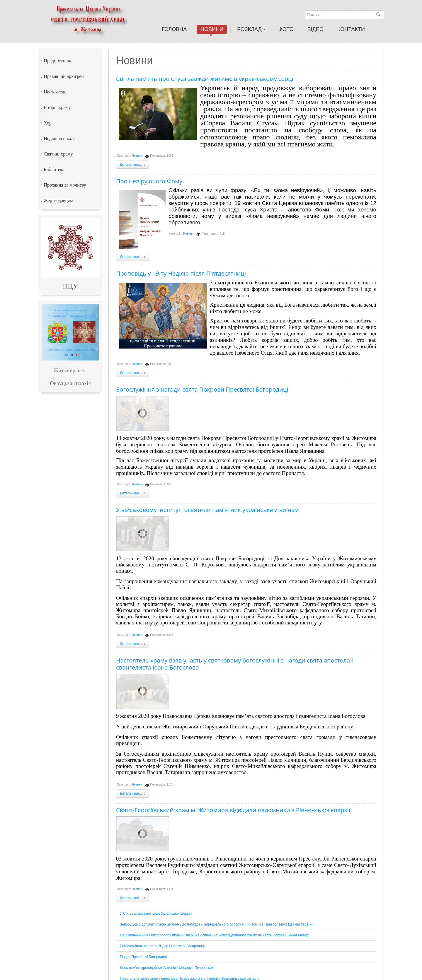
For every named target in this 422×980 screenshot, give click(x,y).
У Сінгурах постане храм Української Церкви (156, 914)
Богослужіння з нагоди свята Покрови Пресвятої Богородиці (202, 389)
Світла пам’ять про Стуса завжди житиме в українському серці (205, 79)
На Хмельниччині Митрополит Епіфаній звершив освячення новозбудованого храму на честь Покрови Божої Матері (215, 935)
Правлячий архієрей (64, 76)
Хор (48, 123)
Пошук (378, 14)
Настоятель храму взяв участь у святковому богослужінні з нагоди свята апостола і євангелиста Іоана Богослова (234, 664)
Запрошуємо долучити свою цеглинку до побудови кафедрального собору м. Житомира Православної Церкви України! (217, 924)
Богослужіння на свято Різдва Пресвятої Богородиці (162, 946)
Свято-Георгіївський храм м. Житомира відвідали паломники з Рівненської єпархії (233, 810)
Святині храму (58, 154)
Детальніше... (133, 165)
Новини (137, 156)
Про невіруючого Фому (149, 181)
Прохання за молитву (65, 185)
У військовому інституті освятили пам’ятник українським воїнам (207, 510)
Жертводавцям (58, 200)
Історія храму (57, 107)
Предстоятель (57, 61)
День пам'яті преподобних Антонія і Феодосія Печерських (167, 968)
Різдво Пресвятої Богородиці (143, 957)
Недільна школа (59, 138)
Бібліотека (54, 169)
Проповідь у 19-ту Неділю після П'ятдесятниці (181, 273)
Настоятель (55, 92)
